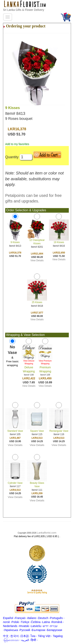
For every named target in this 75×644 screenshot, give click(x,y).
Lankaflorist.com (47, 533)
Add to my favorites (17, 144)
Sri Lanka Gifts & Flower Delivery (23, 10)
